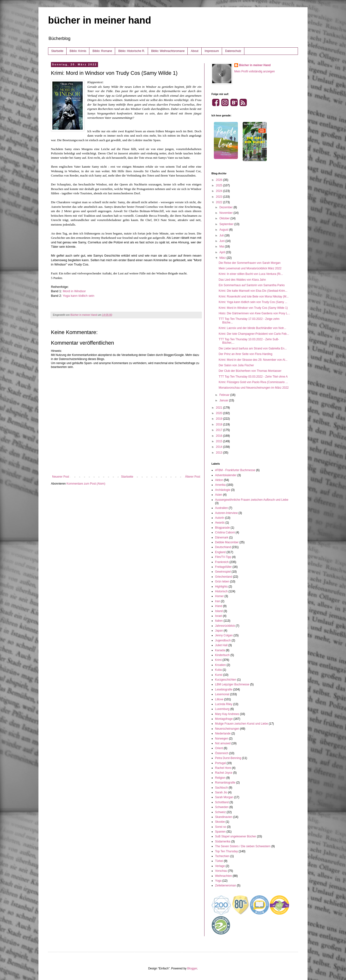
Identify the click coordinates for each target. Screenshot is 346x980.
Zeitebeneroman (226, 885)
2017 (220, 430)
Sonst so (221, 827)
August (224, 230)
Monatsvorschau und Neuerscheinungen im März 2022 (254, 388)
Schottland (222, 802)
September (227, 224)
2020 (220, 413)
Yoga (218, 881)
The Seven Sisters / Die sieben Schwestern (243, 846)
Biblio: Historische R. (132, 51)
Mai (222, 247)
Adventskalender (226, 475)
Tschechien (222, 856)
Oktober (225, 218)
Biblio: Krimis (78, 51)
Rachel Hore (223, 768)
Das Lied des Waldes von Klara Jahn (242, 280)
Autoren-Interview (226, 513)
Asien (219, 495)
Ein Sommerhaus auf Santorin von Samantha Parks (252, 285)
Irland (219, 606)
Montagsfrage (224, 719)
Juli (222, 235)
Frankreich (222, 562)
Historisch (221, 591)
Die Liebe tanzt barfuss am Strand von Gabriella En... (253, 348)
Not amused (223, 743)
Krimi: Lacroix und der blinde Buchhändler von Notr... (252, 328)
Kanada (220, 650)
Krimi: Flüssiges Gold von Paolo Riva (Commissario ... (253, 382)
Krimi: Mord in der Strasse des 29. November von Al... (253, 360)
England (220, 552)
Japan (219, 631)
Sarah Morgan (224, 797)
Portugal (220, 763)
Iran (218, 601)
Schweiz (220, 812)
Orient (219, 748)
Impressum (212, 51)
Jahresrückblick (225, 626)
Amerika (220, 485)
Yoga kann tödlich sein (79, 296)
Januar (224, 400)
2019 (220, 419)
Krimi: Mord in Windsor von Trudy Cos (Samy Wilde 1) (253, 308)
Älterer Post (193, 477)
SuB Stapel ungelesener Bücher (236, 836)
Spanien (220, 832)
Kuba (218, 670)
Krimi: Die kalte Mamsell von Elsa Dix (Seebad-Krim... (253, 291)
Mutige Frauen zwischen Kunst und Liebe (241, 724)
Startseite (57, 51)
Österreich (222, 753)
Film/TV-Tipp (223, 557)
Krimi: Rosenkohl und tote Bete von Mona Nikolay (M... (254, 297)
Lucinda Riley (224, 704)
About (195, 51)
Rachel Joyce (224, 773)
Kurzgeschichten (226, 680)
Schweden (222, 807)
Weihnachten (223, 876)
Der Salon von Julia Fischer (236, 365)
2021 (220, 408)
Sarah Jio (221, 792)
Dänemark (222, 537)
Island (219, 611)
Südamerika (223, 841)
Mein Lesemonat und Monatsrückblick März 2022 (250, 268)
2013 (220, 453)
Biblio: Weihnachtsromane (168, 51)
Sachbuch (221, 788)
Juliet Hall (221, 645)
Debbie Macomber (227, 542)
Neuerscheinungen (227, 729)
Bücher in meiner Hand (255, 65)
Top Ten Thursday (226, 851)
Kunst (219, 675)
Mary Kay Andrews (227, 714)
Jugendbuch (223, 640)
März (223, 258)
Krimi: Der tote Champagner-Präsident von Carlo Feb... (254, 334)
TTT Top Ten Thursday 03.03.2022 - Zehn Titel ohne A (253, 377)
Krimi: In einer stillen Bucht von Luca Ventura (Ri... (251, 274)
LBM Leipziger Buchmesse (232, 684)
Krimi (218, 660)
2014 (220, 447)
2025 (220, 185)
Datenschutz (233, 51)
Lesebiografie (224, 689)
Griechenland (224, 577)
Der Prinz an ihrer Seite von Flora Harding (245, 354)
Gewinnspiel (223, 572)
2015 (220, 441)
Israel (219, 616)
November (226, 213)
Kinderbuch (222, 655)
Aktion (219, 480)
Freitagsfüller (223, 567)
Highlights (221, 587)
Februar (225, 395)
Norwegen (222, 739)
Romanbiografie (225, 783)
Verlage (220, 866)
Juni (222, 241)
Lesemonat (222, 694)
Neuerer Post (61, 477)
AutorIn (220, 518)
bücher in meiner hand (100, 20)
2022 (220, 202)
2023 (220, 197)
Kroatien (220, 665)
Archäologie (223, 490)
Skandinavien (224, 817)
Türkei (219, 861)
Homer (219, 596)
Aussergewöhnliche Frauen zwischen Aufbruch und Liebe (252, 500)
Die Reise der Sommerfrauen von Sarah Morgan (250, 263)
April (223, 252)
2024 (220, 191)
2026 (220, 180)
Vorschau (221, 871)
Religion (220, 778)
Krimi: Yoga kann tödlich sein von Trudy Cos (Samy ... (253, 302)
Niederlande (223, 733)
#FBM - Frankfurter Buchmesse (235, 470)
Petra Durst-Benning (228, 758)
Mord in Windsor (74, 291)
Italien (219, 621)
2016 (220, 436)
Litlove (219, 699)
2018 (220, 424)
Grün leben (222, 582)
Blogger (192, 968)
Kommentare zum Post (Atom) (86, 484)
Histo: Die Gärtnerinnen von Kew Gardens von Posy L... (254, 313)
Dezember (226, 207)
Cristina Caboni (225, 532)
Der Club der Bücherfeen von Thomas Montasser (250, 371)
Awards (220, 523)
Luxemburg (222, 709)
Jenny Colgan (224, 635)
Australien (221, 508)
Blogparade (222, 528)
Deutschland (223, 547)
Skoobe (220, 822)
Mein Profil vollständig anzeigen (255, 71)
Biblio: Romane (102, 51)
